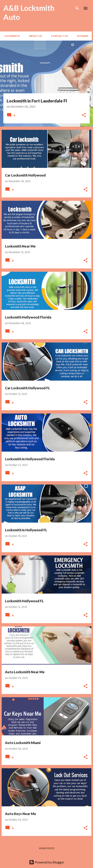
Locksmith (11, 36)
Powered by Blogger (47, 862)
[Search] (77, 8)
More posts (47, 848)
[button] (84, 115)
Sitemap (81, 36)
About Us (34, 36)
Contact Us (58, 36)
